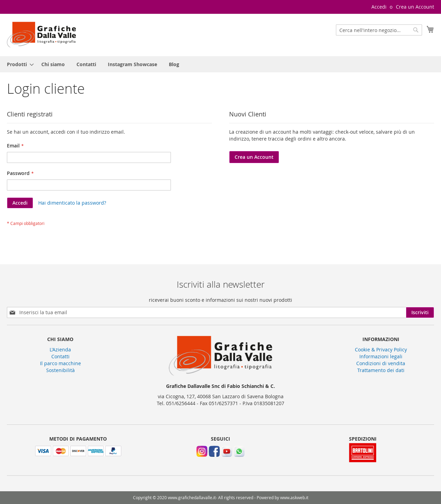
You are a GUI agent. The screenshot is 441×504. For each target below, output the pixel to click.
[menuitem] (18, 64)
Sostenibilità (60, 370)
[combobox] (379, 30)
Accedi (379, 7)
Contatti (60, 356)
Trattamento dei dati (381, 370)
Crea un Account (415, 7)
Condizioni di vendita (381, 363)
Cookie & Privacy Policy (381, 349)
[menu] (220, 64)
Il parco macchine (60, 363)
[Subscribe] (420, 312)
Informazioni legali (381, 356)
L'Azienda (60, 349)
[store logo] (41, 35)
